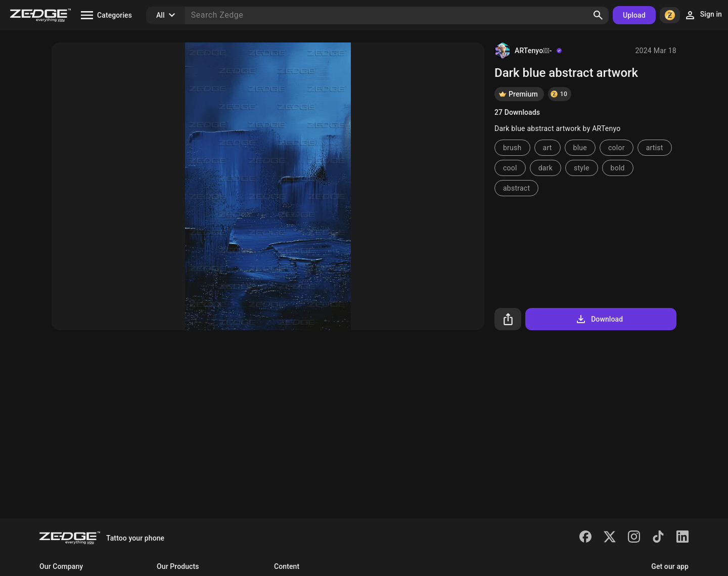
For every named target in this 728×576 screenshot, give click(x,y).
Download (599, 319)
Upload (634, 15)
